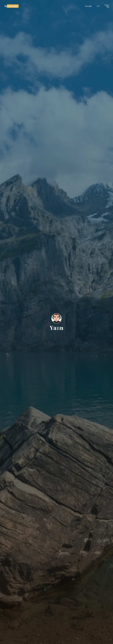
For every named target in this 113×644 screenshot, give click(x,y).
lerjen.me (11, 6)
